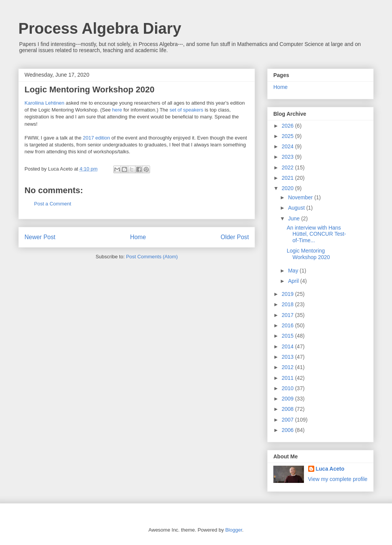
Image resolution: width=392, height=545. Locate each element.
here (117, 110)
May (294, 271)
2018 (288, 304)
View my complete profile (338, 479)
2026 (288, 126)
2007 (288, 420)
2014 (288, 346)
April (294, 281)
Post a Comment (53, 204)
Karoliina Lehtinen (44, 103)
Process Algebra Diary (100, 28)
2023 (288, 157)
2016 (288, 325)
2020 (288, 188)
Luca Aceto (330, 469)
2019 (288, 294)
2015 (288, 336)
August (297, 208)
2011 (288, 378)
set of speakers (186, 110)
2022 (288, 167)
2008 (288, 409)
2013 (288, 357)
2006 (288, 430)
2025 (288, 136)
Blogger (234, 530)
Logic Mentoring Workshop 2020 (308, 254)
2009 (288, 399)
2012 (288, 367)
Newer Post (40, 237)
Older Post (235, 237)
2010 (288, 388)
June (294, 218)
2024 (288, 146)
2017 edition (96, 138)
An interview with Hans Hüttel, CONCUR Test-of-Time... (316, 234)
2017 (288, 315)
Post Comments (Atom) (152, 257)
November (301, 197)
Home (138, 237)
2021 (288, 178)
